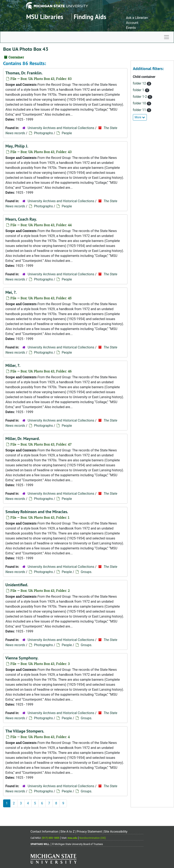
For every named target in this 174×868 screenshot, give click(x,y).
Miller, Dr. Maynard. (23, 439)
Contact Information (44, 832)
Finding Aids (90, 17)
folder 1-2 (140, 97)
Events (131, 28)
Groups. (87, 572)
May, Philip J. (17, 146)
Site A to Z (68, 832)
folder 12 (140, 83)
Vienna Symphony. (22, 658)
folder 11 (140, 110)
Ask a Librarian (137, 18)
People (67, 133)
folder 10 (140, 103)
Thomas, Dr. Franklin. (24, 73)
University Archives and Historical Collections (61, 128)
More (140, 117)
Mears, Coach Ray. (21, 219)
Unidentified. (17, 585)
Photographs (43, 133)
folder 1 (139, 90)
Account (132, 23)
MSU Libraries (45, 17)
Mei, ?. (11, 292)
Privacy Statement (89, 832)
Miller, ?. (13, 365)
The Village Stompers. (25, 731)
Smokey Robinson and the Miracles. (37, 512)
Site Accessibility (116, 832)
